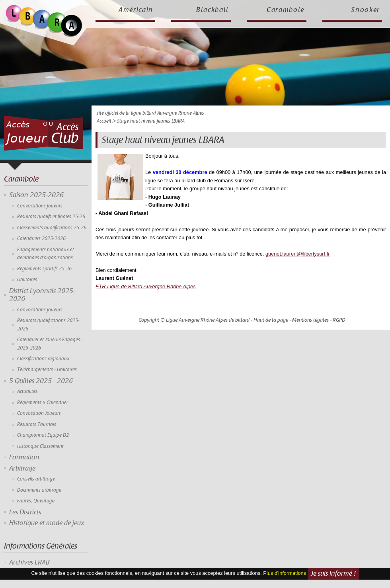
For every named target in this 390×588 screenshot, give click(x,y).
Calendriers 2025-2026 (41, 239)
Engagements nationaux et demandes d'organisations (46, 254)
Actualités (27, 392)
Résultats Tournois (37, 425)
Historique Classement (40, 446)
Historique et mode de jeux (47, 523)
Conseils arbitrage (36, 479)
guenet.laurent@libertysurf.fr (298, 254)
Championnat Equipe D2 (43, 435)
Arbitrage (22, 469)
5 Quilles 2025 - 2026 (41, 381)
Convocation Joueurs (39, 413)
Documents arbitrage (39, 490)
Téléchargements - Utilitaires (47, 370)
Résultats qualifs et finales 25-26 (51, 217)
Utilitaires (27, 280)
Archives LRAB (29, 563)
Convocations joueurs (40, 206)
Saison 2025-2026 (36, 195)
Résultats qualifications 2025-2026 (48, 325)
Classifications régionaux (43, 359)
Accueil (104, 121)
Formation (24, 457)
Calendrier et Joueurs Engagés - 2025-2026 (50, 344)
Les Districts (25, 512)
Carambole (286, 10)
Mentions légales (310, 320)
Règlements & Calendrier (43, 403)
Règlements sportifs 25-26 (44, 269)
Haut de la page (271, 320)
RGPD (339, 320)
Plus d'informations (285, 573)
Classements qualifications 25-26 (52, 228)
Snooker (366, 10)
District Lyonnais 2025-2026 (42, 295)
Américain (136, 10)
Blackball (213, 10)
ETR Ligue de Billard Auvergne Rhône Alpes (146, 286)
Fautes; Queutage (36, 501)
